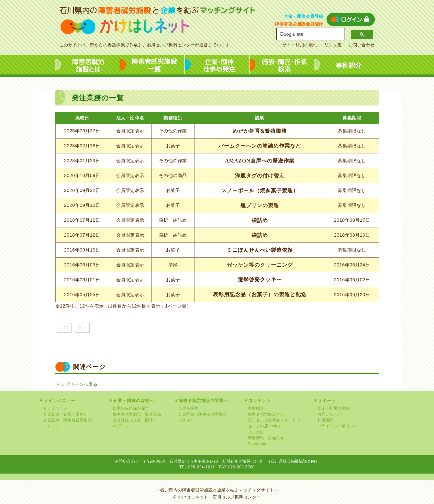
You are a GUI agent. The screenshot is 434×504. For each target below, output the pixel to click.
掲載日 (82, 118)
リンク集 (333, 45)
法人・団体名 (130, 118)
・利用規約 (323, 420)
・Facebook (255, 444)
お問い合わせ (362, 45)
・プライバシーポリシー (336, 426)
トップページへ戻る (77, 384)
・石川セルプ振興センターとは (272, 420)
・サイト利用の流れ (332, 408)
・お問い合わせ (328, 414)
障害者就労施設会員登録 (299, 24)
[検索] (308, 34)
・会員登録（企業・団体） (63, 414)
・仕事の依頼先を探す (129, 408)
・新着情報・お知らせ (264, 438)
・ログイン (49, 426)
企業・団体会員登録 (304, 16)
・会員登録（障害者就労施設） (67, 420)
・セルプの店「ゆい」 (264, 426)
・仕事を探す (186, 408)
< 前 (64, 328)
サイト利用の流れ (300, 45)
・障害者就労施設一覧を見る (135, 414)
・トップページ (53, 408)
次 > (82, 328)
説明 (260, 118)
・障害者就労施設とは (264, 414)
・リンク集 (254, 432)
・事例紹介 (254, 408)
